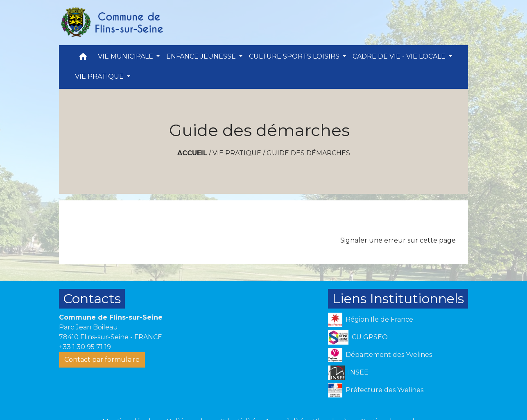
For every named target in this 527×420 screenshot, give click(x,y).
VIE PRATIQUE (237, 153)
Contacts (92, 299)
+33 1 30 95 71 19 (85, 347)
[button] (83, 58)
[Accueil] (111, 23)
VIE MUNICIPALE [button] (126, 56)
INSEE (348, 373)
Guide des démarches (308, 153)
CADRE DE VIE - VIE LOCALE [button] (400, 56)
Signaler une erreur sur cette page (398, 240)
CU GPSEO (358, 337)
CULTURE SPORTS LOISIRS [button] (295, 56)
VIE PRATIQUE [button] (100, 76)
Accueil (192, 153)
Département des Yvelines (380, 355)
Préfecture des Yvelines (376, 390)
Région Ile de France (371, 320)
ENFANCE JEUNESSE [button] (202, 56)
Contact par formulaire (102, 360)
